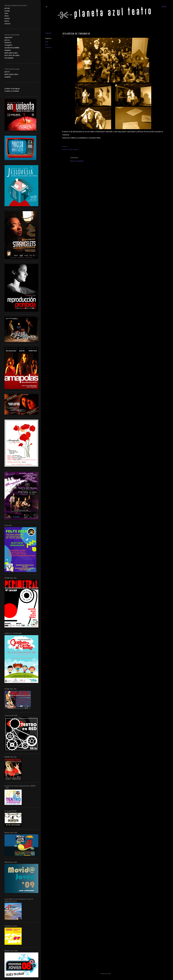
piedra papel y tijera (11, 53)
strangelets (8, 45)
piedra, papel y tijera (11, 74)
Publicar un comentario (77, 161)
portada (7, 8)
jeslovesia (48, 47)
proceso (7, 40)
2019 (47, 42)
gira (47, 45)
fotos (6, 13)
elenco (7, 16)
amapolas (8, 50)
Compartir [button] (48, 33)
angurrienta (8, 37)
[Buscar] (164, 7)
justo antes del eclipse (12, 55)
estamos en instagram (12, 89)
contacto (7, 24)
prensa (7, 21)
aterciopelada (9, 58)
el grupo (7, 11)
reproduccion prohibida (12, 48)
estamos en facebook (12, 91)
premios (7, 18)
